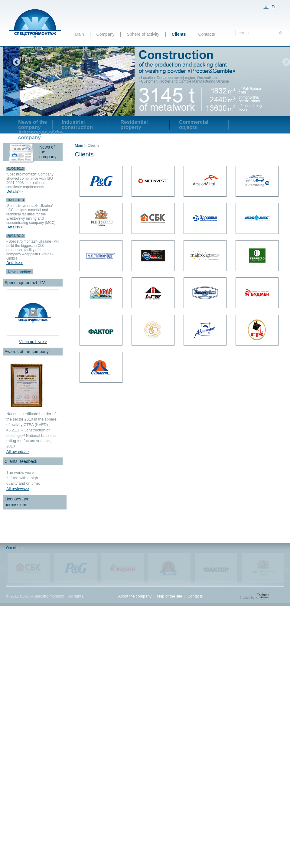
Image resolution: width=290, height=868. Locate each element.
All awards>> (18, 452)
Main (79, 34)
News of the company (33, 125)
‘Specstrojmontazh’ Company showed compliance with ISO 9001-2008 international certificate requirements (30, 181)
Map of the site (169, 596)
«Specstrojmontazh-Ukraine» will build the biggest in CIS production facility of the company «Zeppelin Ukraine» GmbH (33, 250)
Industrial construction (77, 125)
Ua (266, 7)
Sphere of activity (143, 34)
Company (106, 34)
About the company (135, 596)
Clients (179, 34)
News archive (20, 272)
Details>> (15, 191)
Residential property (134, 125)
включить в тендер (156, 5)
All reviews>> (18, 489)
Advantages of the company (40, 135)
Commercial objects (194, 125)
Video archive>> (33, 342)
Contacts (207, 34)
